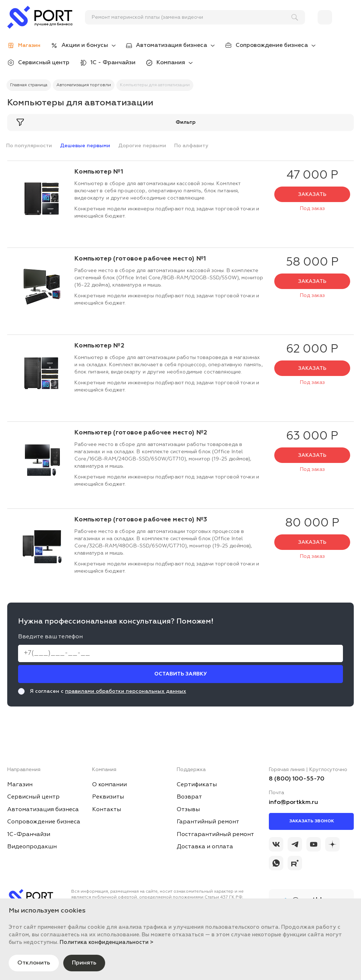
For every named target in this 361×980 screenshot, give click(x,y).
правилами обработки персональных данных (126, 691)
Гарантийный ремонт (208, 822)
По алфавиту (191, 146)
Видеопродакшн (32, 847)
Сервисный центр (44, 63)
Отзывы (188, 810)
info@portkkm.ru (293, 802)
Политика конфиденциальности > (107, 942)
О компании (109, 785)
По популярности (29, 146)
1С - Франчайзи (113, 63)
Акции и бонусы (85, 45)
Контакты (107, 810)
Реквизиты (108, 797)
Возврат (189, 797)
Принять (84, 963)
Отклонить (34, 963)
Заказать (312, 194)
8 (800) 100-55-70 (297, 779)
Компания (171, 63)
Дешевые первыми (85, 146)
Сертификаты (197, 785)
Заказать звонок (311, 821)
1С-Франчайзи (29, 835)
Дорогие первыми (142, 146)
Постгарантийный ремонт (215, 835)
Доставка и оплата (205, 847)
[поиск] (192, 17)
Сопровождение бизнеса (272, 45)
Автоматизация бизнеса (171, 45)
